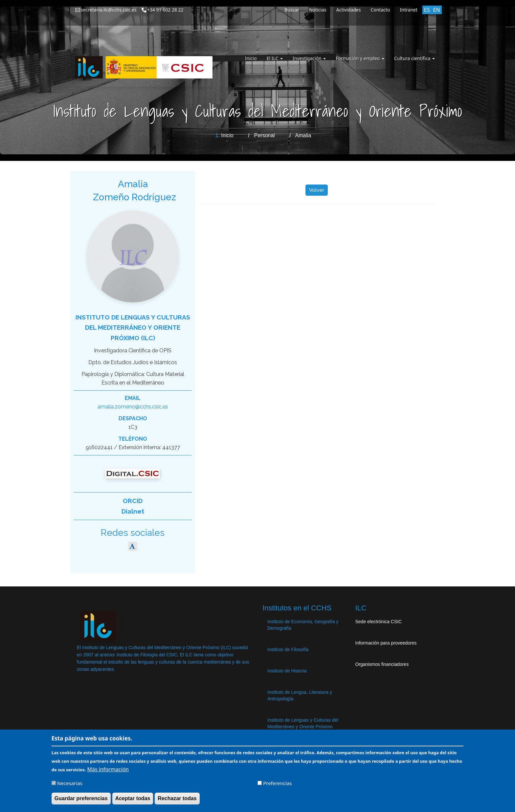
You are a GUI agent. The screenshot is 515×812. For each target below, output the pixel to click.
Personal (265, 135)
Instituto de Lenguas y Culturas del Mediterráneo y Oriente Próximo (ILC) (133, 328)
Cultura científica (414, 58)
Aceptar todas (133, 799)
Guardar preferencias (81, 799)
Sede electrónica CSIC (379, 622)
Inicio (251, 58)
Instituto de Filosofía (288, 649)
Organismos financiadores (382, 664)
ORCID (133, 501)
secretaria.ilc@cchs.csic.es (109, 10)
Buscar (292, 10)
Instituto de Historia (287, 671)
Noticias (318, 10)
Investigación (309, 58)
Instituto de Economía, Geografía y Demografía (303, 625)
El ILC (275, 58)
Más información (108, 770)
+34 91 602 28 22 (165, 10)
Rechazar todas (177, 799)
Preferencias (277, 784)
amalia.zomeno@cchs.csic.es (133, 407)
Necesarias (70, 784)
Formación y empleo (360, 58)
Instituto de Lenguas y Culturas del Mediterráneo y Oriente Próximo (303, 723)
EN (437, 10)
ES (427, 10)
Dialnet (133, 511)
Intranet (409, 10)
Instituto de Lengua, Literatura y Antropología (300, 695)
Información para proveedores (386, 643)
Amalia (303, 135)
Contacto (380, 10)
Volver (317, 190)
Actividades (349, 10)
